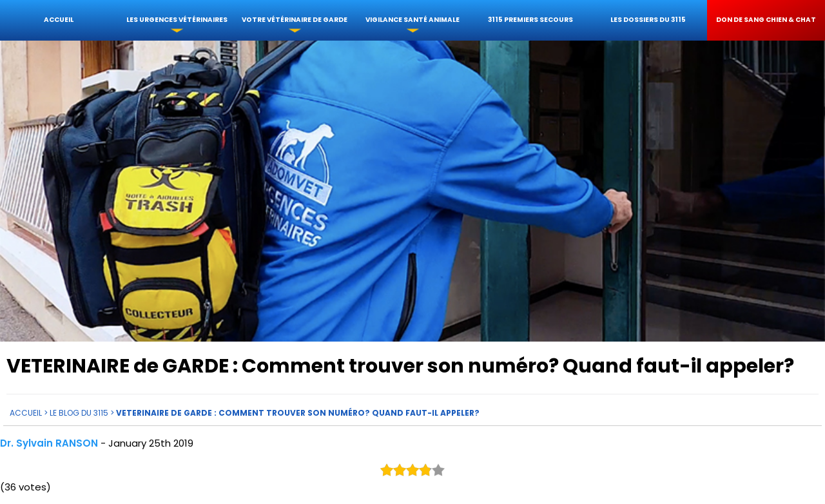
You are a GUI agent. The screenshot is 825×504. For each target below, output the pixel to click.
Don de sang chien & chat (766, 20)
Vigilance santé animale (412, 20)
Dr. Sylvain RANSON (49, 442)
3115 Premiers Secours (530, 20)
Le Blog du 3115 (79, 412)
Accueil (59, 20)
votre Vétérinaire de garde (295, 20)
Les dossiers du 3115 (648, 20)
